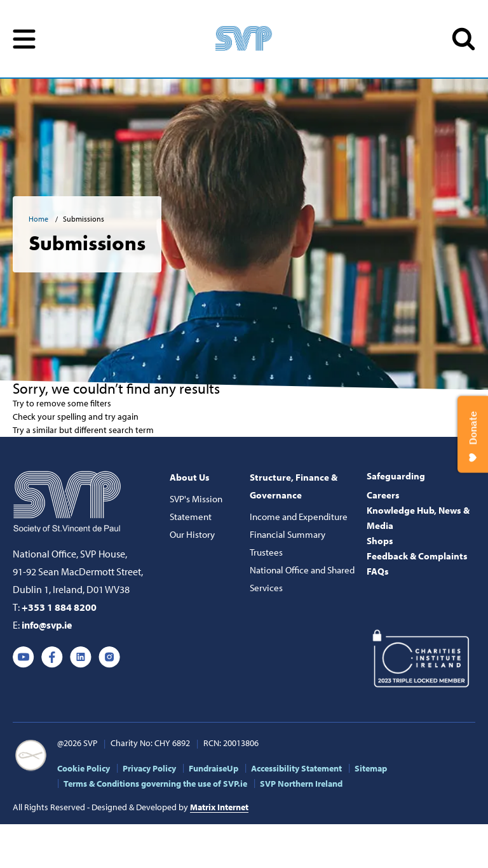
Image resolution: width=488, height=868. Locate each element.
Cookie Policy (84, 768)
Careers (383, 495)
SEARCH (464, 39)
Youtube (24, 657)
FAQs (378, 571)
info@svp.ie (47, 625)
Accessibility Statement (296, 768)
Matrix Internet (219, 807)
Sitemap (371, 768)
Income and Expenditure (299, 517)
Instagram (109, 657)
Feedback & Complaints (417, 556)
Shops (380, 541)
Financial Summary (288, 534)
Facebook (52, 657)
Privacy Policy (149, 768)
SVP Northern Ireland (301, 784)
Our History (192, 534)
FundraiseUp (213, 768)
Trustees (266, 552)
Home (39, 219)
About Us (190, 477)
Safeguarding (396, 476)
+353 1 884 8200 (59, 607)
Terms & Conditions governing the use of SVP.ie (155, 784)
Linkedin (81, 657)
